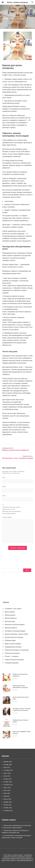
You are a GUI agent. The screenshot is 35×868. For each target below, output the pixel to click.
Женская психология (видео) (15, 625)
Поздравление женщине (13, 647)
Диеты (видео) (10, 612)
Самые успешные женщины (15, 660)
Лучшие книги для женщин (14, 637)
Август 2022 (7, 788)
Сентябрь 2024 (8, 770)
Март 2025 (7, 767)
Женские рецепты (11, 628)
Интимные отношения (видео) (15, 631)
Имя (4, 477)
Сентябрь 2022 (8, 785)
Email (4, 487)
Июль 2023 (7, 776)
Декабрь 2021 (8, 802)
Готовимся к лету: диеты (13, 609)
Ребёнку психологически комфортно (15, 450)
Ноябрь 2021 (7, 805)
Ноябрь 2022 (7, 779)
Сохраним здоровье (12, 663)
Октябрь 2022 (8, 782)
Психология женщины (12, 653)
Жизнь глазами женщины (18, 2)
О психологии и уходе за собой (21, 12)
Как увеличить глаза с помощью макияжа (18, 458)
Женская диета (10, 615)
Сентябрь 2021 (8, 811)
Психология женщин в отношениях (17, 650)
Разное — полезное (12, 656)
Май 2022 (6, 796)
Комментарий (7, 517)
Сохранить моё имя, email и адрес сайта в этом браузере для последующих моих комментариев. (11, 510)
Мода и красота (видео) (13, 644)
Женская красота (11, 618)
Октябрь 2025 (8, 765)
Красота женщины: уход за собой (14, 14)
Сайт (4, 496)
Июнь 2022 (7, 793)
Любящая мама (10, 640)
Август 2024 (7, 773)
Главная (8, 12)
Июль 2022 (7, 790)
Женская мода (10, 621)
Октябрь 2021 (8, 808)
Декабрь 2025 (8, 762)
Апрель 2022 (7, 799)
